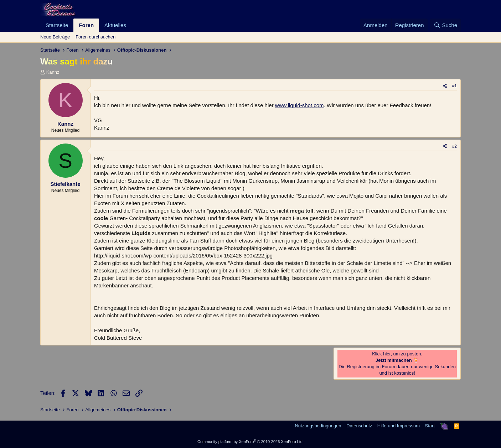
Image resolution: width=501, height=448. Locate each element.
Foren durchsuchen (95, 37)
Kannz (53, 72)
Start (430, 426)
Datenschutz (359, 426)
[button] (132, 25)
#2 (454, 146)
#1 (454, 86)
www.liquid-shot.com (299, 105)
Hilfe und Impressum (399, 426)
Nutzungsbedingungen (318, 426)
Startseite (57, 25)
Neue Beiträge (55, 37)
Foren (86, 25)
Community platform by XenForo (250, 442)
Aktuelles (115, 25)
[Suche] (445, 25)
